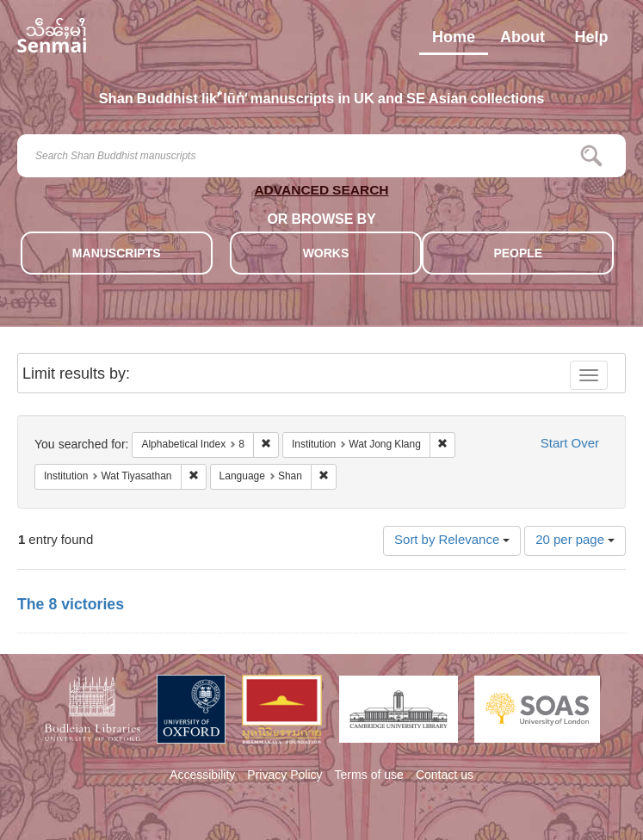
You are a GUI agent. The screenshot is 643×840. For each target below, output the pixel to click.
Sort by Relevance (452, 541)
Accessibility (202, 776)
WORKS (326, 254)
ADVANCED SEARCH (321, 193)
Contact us (445, 776)
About (522, 41)
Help (591, 41)
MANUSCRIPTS (117, 254)
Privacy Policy (284, 776)
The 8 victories (71, 606)
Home (454, 41)
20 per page (575, 541)
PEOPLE (518, 254)
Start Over (570, 445)
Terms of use (369, 776)
